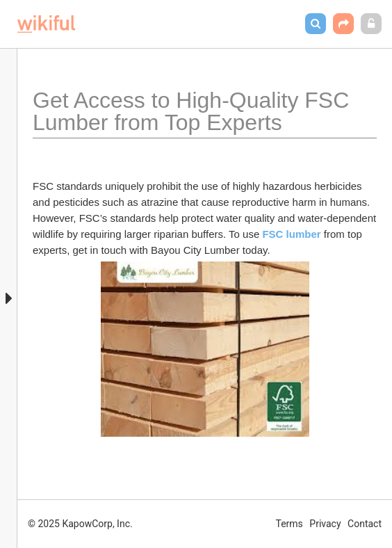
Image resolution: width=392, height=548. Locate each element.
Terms (289, 524)
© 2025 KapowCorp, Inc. (80, 524)
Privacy (325, 524)
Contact (365, 524)
